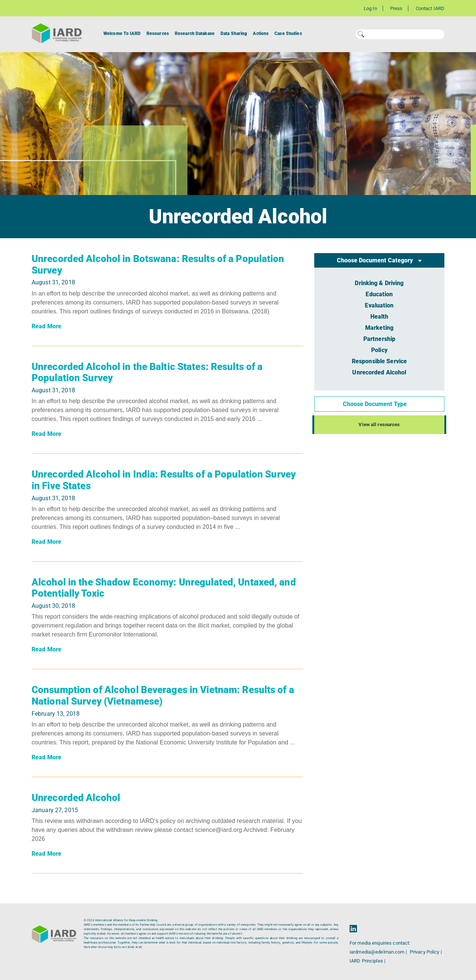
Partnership (379, 339)
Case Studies (288, 33)
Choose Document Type (376, 404)
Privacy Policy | (426, 952)
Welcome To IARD (122, 33)
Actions (261, 33)
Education (379, 294)
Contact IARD (430, 8)
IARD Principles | (367, 961)
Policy (379, 350)
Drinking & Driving (379, 283)
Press (396, 8)
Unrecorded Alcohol (76, 798)
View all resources (379, 424)
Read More (46, 326)
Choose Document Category (376, 260)
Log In (370, 8)
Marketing (379, 328)
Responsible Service (379, 361)
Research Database (195, 33)
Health (379, 317)
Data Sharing (234, 33)
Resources (158, 33)
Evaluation (379, 305)
